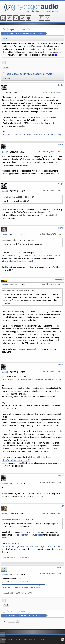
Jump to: (4, 621)
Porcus (60, 228)
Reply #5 (5, 372)
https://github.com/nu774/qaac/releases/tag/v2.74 (23, 584)
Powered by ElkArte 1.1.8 (9, 639)
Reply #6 (5, 483)
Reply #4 (5, 285)
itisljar (61, 85)
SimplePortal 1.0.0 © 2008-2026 (34, 639)
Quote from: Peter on (18, 197)
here (55, 55)
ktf (62, 506)
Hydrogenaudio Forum (13, 30)
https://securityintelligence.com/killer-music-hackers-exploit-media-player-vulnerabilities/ (32, 256)
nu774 (61, 567)
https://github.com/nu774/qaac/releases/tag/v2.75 (23, 587)
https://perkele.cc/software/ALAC (16, 460)
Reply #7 (5, 514)
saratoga (59, 280)
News (23, 30)
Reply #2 (5, 191)
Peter (61, 144)
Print (6, 67)
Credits (20, 639)
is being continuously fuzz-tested (29, 535)
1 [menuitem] (4, 63)
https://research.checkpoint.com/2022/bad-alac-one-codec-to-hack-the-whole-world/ (32, 379)
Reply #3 (5, 234)
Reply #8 (5, 574)
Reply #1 (5, 152)
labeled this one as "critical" (22, 261)
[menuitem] (6, 68)
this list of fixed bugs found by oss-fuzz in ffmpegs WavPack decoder (31, 546)
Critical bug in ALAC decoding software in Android (24, 33)
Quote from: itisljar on (18, 240)
